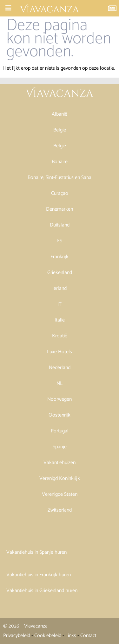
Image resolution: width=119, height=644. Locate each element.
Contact (88, 636)
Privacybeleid (17, 636)
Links (71, 636)
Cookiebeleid (48, 636)
